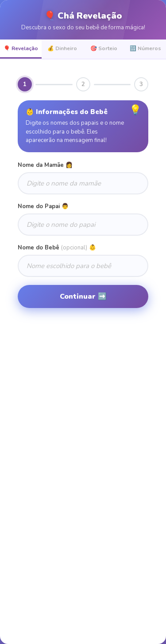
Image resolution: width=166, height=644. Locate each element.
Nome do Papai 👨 (43, 206)
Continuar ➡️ (83, 296)
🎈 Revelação (21, 48)
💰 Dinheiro (62, 48)
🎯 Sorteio (104, 48)
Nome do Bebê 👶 (57, 248)
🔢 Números (145, 48)
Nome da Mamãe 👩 (45, 165)
